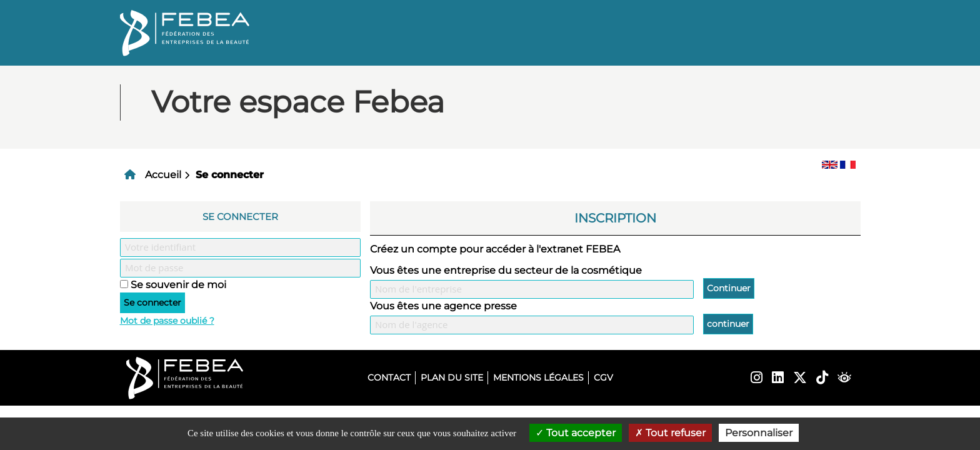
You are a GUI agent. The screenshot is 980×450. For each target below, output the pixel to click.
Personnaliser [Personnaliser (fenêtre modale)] (759, 433)
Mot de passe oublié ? (167, 321)
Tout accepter (576, 433)
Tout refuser (670, 433)
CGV (603, 377)
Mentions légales (538, 377)
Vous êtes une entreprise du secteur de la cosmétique (506, 270)
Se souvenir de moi (178, 285)
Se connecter (230, 175)
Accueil (163, 175)
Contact (389, 377)
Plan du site (452, 377)
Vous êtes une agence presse (443, 306)
